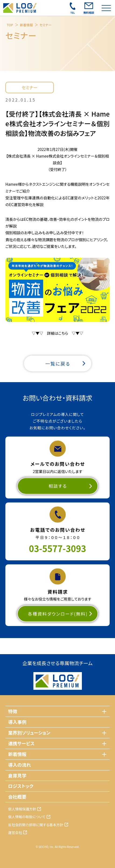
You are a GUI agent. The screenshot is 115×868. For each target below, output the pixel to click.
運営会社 (15, 832)
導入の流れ (20, 765)
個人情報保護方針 (22, 809)
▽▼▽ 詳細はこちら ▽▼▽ (58, 333)
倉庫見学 (17, 775)
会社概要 (17, 797)
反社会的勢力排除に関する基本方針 (36, 825)
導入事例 (17, 722)
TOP (10, 25)
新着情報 (26, 25)
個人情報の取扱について (27, 817)
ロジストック (21, 786)
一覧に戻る (58, 364)
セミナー (46, 25)
